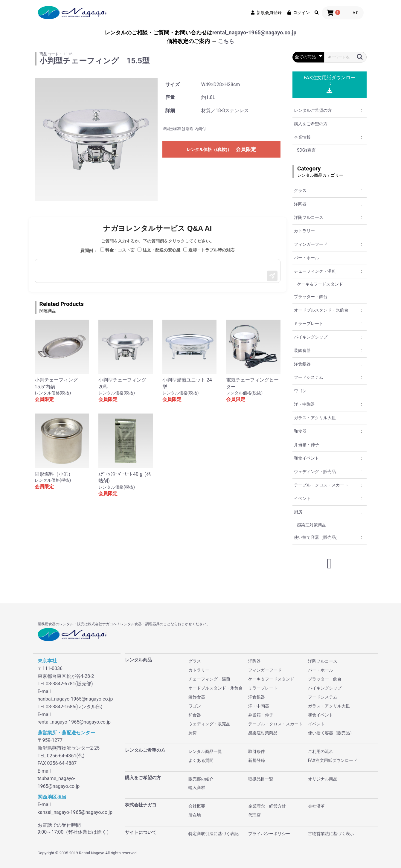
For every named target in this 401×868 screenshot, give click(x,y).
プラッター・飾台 (311, 297)
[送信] (272, 276)
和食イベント (307, 458)
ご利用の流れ (321, 751)
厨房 (298, 512)
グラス (300, 190)
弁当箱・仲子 (307, 445)
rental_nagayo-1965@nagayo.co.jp (254, 32)
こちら (226, 41)
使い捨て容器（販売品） (317, 537)
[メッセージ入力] (158, 271)
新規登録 (257, 760)
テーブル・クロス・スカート (321, 485)
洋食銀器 (302, 364)
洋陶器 (300, 204)
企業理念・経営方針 (267, 806)
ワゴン (300, 391)
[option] (96, 140)
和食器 (300, 431)
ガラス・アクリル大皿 (315, 418)
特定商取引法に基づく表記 (214, 834)
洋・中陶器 (304, 404)
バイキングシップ (311, 337)
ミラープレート (309, 324)
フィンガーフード (311, 244)
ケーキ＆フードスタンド (320, 284)
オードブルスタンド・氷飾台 (321, 310)
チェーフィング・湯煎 (315, 271)
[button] (362, 111)
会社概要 (197, 806)
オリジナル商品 (323, 779)
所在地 (195, 815)
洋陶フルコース (309, 217)
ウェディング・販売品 (315, 472)
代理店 (254, 815)
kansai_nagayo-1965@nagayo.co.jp (75, 812)
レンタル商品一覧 (205, 751)
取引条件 (257, 751)
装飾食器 (302, 350)
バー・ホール (307, 258)
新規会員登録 (266, 13)
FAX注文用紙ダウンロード (330, 84)
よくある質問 (201, 760)
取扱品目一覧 (261, 779)
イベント (302, 498)
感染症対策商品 (312, 525)
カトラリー (304, 231)
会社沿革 (316, 806)
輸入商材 (197, 788)
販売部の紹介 (201, 779)
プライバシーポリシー (269, 834)
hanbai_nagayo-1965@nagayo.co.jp (75, 699)
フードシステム (309, 377)
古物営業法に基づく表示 (331, 834)
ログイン (298, 13)
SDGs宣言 (306, 150)
